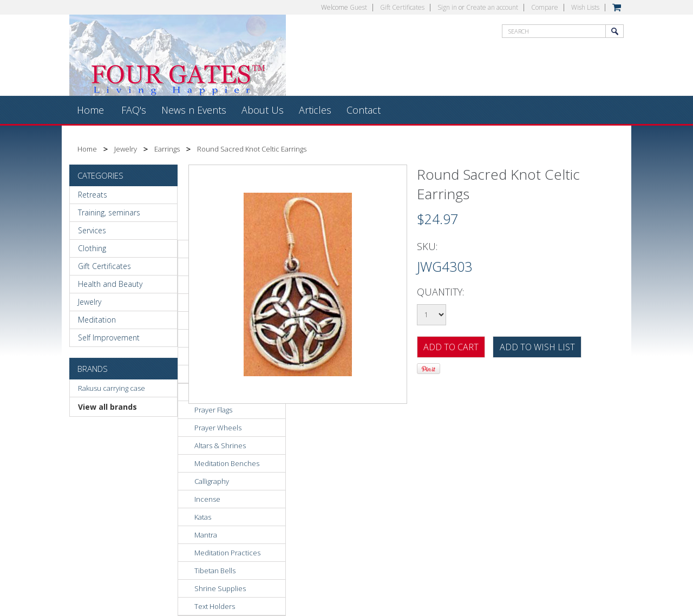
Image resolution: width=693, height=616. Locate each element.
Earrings (167, 149)
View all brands (107, 407)
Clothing (92, 248)
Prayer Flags (213, 410)
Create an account (492, 7)
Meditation (97, 320)
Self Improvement (109, 338)
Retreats (93, 195)
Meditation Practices (227, 553)
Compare (545, 7)
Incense (207, 499)
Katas (203, 517)
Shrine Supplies (220, 588)
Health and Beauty (110, 284)
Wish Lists (585, 7)
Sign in (447, 7)
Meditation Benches (227, 463)
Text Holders (215, 606)
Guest (358, 7)
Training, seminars (109, 212)
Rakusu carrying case (112, 388)
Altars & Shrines (220, 445)
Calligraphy (212, 481)
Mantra (206, 535)
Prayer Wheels (218, 428)
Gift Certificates (402, 7)
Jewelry (126, 149)
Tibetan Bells (215, 571)
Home (87, 149)
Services (92, 230)
